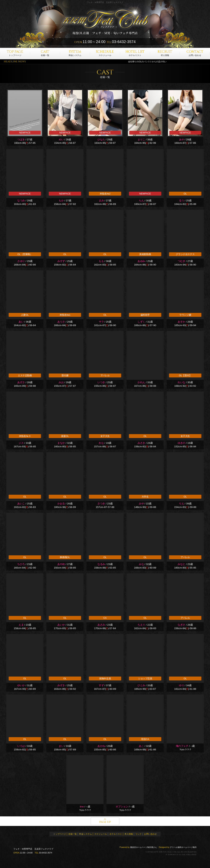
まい (61, 746)
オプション (122, 807)
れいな (181, 382)
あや (182, 139)
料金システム (75, 53)
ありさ (61, 322)
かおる (61, 504)
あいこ (21, 504)
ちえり (141, 625)
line (82, 807)
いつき (101, 382)
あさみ (101, 625)
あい (21, 322)
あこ (141, 746)
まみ (101, 201)
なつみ (21, 201)
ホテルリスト (135, 53)
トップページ (15, 53)
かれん (141, 382)
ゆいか (21, 686)
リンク (139, 834)
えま (21, 625)
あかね (101, 746)
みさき (141, 443)
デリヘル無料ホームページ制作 (183, 847)
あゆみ (141, 261)
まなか (61, 443)
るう (181, 201)
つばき (21, 139)
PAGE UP (105, 822)
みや (141, 504)
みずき (61, 686)
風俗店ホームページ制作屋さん (144, 847)
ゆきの (181, 443)
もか (61, 201)
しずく (141, 322)
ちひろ (21, 564)
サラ (101, 322)
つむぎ (181, 261)
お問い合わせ (195, 53)
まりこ (141, 139)
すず (101, 686)
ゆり (181, 686)
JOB (187, 855)
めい (61, 139)
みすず (61, 261)
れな (101, 443)
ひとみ (141, 686)
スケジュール (105, 53)
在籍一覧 (45, 53)
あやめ (61, 564)
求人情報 (165, 53)
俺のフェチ (182, 746)
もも (101, 261)
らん (141, 201)
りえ (181, 504)
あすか (181, 322)
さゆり (21, 261)
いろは (21, 746)
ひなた (101, 139)
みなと (181, 564)
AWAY (194, 855)
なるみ (101, 564)
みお (61, 382)
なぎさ (181, 625)
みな (141, 564)
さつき (101, 504)
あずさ (21, 382)
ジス (21, 443)
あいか (61, 625)
